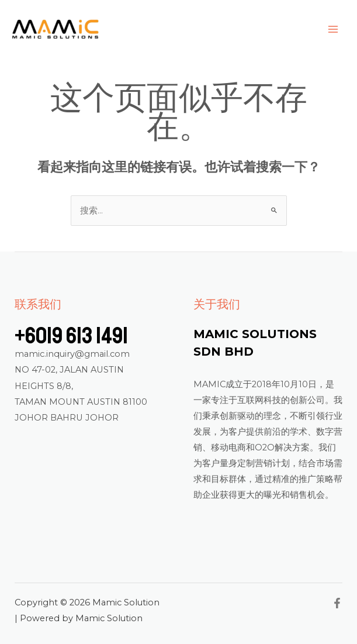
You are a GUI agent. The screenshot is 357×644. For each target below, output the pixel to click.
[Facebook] (337, 603)
